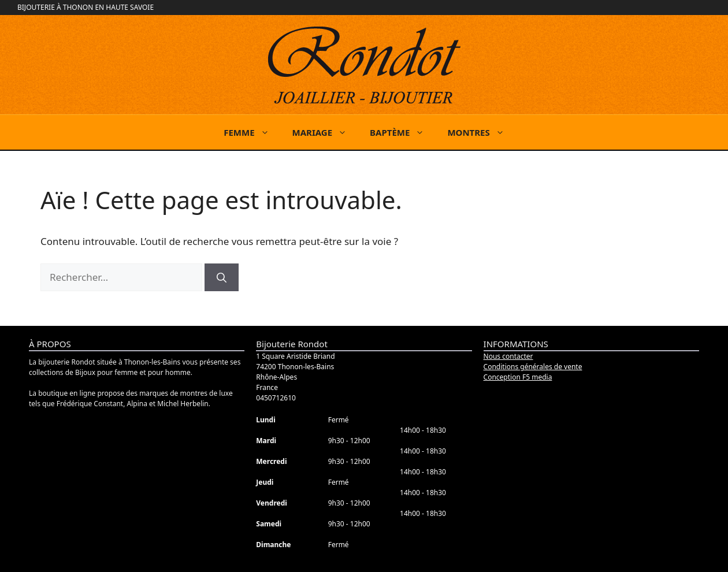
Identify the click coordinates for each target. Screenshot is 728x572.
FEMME (252, 132)
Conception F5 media (518, 377)
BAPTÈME (403, 132)
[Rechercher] (222, 277)
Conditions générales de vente (533, 367)
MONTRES (481, 132)
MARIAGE (326, 132)
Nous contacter (508, 356)
